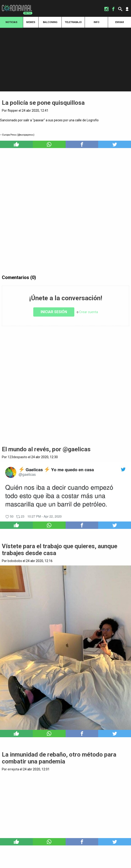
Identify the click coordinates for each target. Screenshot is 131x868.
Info (96, 22)
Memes (31, 22)
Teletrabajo (73, 22)
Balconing (50, 22)
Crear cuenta (89, 312)
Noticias (11, 22)
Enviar (120, 22)
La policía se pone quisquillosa (43, 103)
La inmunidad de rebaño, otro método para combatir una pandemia (59, 758)
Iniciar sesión (54, 312)
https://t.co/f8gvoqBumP (65, 130)
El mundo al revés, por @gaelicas (46, 449)
